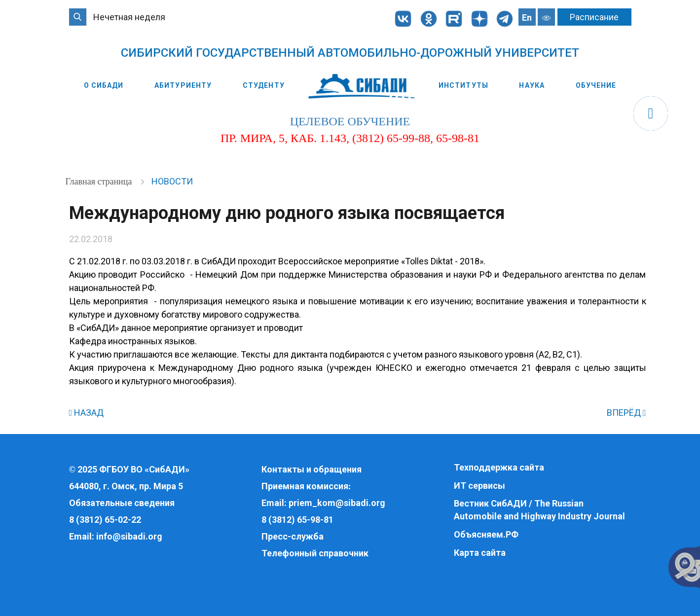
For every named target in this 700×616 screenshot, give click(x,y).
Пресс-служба (293, 536)
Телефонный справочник (315, 553)
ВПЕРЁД (626, 413)
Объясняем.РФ (486, 534)
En (527, 18)
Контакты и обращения (312, 469)
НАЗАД (87, 413)
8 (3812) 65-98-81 (297, 520)
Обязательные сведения (122, 503)
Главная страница (100, 181)
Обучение (596, 85)
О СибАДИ (104, 85)
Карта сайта (480, 553)
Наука (532, 85)
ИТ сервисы (479, 486)
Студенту (264, 85)
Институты (463, 85)
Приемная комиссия (305, 486)
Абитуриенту (183, 85)
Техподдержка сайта (499, 467)
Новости (172, 181)
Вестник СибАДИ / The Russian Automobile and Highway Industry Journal (539, 510)
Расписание (594, 17)
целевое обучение (350, 121)
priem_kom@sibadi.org (337, 503)
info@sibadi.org (129, 536)
